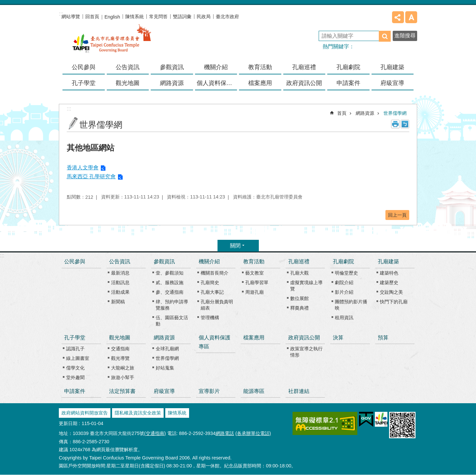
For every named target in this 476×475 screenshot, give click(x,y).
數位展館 (299, 298)
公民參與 (84, 67)
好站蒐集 (165, 368)
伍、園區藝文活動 (172, 321)
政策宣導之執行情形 (306, 352)
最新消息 (120, 273)
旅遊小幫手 (123, 377)
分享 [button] (398, 17)
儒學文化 (75, 368)
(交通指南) (155, 433)
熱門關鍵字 (336, 46)
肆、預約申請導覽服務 (172, 305)
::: (2, 256)
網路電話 (225, 433)
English (112, 17)
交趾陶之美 (391, 292)
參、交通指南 (170, 292)
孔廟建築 (388, 261)
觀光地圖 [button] (128, 83)
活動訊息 (120, 282)
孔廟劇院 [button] (348, 67)
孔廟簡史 (210, 282)
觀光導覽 (120, 358)
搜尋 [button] (385, 36)
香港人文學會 (83, 168)
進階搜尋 (405, 36)
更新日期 (68, 423)
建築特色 (389, 273)
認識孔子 (75, 349)
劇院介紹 (344, 282)
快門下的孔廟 (394, 302)
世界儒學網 (395, 113)
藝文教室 (255, 273)
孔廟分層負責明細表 (217, 305)
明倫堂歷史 (346, 273)
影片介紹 (344, 292)
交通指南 (120, 349)
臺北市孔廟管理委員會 (112, 43)
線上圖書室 (78, 358)
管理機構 (210, 318)
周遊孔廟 (255, 292)
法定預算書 (122, 391)
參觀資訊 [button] (172, 67)
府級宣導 (392, 83)
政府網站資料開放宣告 (85, 413)
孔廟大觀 (299, 273)
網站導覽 (71, 17)
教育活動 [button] (260, 67)
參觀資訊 (164, 261)
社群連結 (299, 391)
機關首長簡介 (215, 273)
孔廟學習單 (257, 282)
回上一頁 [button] (397, 215)
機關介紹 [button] (216, 67)
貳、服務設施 (170, 282)
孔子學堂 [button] (84, 83)
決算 (338, 338)
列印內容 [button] (395, 124)
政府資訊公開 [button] (304, 83)
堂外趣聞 (75, 377)
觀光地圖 (120, 338)
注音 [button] (405, 124)
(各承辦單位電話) (253, 433)
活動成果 (120, 292)
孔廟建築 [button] (392, 67)
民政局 (204, 17)
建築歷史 (389, 282)
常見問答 (158, 17)
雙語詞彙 (182, 17)
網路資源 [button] (172, 83)
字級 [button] (411, 17)
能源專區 (254, 391)
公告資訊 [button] (128, 67)
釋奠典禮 (299, 308)
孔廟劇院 (343, 261)
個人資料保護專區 (217, 83)
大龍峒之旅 (123, 368)
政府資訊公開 (304, 338)
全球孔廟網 (167, 349)
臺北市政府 (227, 17)
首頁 (342, 113)
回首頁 (92, 17)
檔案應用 (260, 83)
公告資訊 (120, 261)
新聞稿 (118, 302)
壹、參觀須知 (170, 273)
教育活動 (254, 261)
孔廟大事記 (212, 292)
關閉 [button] (235, 246)
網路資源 (365, 113)
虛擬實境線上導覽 (306, 286)
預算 (383, 338)
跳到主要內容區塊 (3, 3)
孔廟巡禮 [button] (304, 67)
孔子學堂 (75, 338)
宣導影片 (209, 391)
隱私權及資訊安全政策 (138, 413)
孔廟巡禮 (299, 261)
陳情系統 (135, 17)
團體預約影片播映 (351, 305)
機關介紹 (209, 261)
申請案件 (348, 83)
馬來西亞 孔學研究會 (91, 176)
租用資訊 (344, 318)
